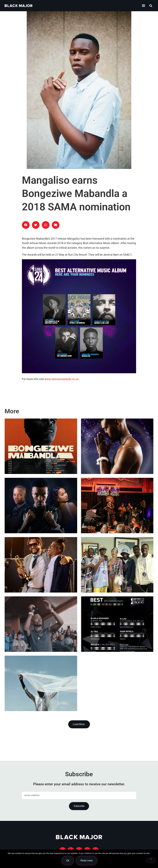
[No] (151, 860)
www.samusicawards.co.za (61, 379)
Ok (68, 861)
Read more (87, 861)
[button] (151, 6)
